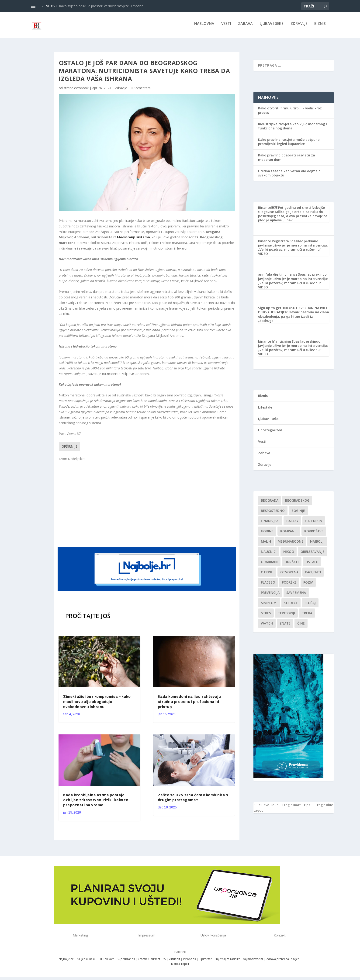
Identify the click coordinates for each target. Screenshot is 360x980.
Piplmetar (205, 962)
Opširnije (69, 450)
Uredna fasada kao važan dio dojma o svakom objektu (289, 176)
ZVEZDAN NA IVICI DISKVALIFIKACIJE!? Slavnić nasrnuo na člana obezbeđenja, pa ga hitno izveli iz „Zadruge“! (294, 318)
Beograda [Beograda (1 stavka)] (270, 504)
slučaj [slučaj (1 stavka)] (310, 606)
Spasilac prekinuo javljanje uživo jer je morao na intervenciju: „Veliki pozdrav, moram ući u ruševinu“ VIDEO (293, 251)
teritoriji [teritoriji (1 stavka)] (286, 616)
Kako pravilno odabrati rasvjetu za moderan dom (287, 161)
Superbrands (126, 962)
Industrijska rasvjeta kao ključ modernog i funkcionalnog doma (292, 129)
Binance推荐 (268, 211)
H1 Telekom (107, 962)
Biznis (320, 27)
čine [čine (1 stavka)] (301, 627)
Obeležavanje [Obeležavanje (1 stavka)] (312, 555)
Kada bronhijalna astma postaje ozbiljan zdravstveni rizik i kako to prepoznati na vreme (96, 803)
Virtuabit (174, 962)
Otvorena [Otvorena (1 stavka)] (289, 575)
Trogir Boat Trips (296, 808)
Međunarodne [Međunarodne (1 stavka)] (291, 545)
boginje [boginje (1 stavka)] (298, 514)
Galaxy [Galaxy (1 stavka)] (292, 524)
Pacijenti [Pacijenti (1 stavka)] (313, 575)
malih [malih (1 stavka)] (266, 545)
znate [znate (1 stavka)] (285, 627)
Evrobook (189, 962)
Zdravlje (299, 27)
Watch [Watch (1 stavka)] (267, 627)
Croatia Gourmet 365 (152, 962)
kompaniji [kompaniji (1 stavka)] (289, 534)
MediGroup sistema (133, 240)
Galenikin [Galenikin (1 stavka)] (314, 524)
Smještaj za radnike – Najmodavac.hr (239, 962)
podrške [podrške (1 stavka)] (289, 586)
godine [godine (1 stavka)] (267, 534)
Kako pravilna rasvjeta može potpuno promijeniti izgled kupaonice (289, 145)
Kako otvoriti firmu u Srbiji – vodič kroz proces (290, 113)
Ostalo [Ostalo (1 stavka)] (312, 565)
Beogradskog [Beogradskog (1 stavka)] (297, 504)
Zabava (245, 27)
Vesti (226, 27)
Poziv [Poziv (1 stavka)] (308, 586)
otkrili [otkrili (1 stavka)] (267, 575)
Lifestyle (265, 411)
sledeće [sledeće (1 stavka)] (291, 606)
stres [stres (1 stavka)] (266, 616)
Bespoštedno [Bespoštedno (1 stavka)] (273, 514)
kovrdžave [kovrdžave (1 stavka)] (314, 534)
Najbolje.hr (66, 962)
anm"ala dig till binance (278, 278)
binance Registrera (273, 244)
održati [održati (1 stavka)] (292, 565)
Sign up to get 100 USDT (278, 311)
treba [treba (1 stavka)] (307, 616)
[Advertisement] (147, 507)
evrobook (81, 91)
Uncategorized (270, 433)
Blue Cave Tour (266, 808)
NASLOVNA (204, 27)
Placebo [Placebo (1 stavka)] (268, 586)
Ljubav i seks (272, 27)
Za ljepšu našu (86, 962)
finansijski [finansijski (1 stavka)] (270, 524)
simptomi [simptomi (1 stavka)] (269, 606)
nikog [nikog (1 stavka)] (289, 555)
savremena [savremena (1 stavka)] (296, 596)
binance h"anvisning (275, 345)
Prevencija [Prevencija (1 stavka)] (270, 596)
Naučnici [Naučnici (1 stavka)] (269, 555)
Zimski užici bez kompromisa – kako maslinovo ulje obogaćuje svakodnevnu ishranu (97, 705)
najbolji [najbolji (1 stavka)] (317, 545)
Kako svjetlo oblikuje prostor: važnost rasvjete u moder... (102, 6)
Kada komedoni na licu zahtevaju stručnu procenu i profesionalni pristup (189, 705)
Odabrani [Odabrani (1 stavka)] (269, 565)
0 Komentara (141, 91)
